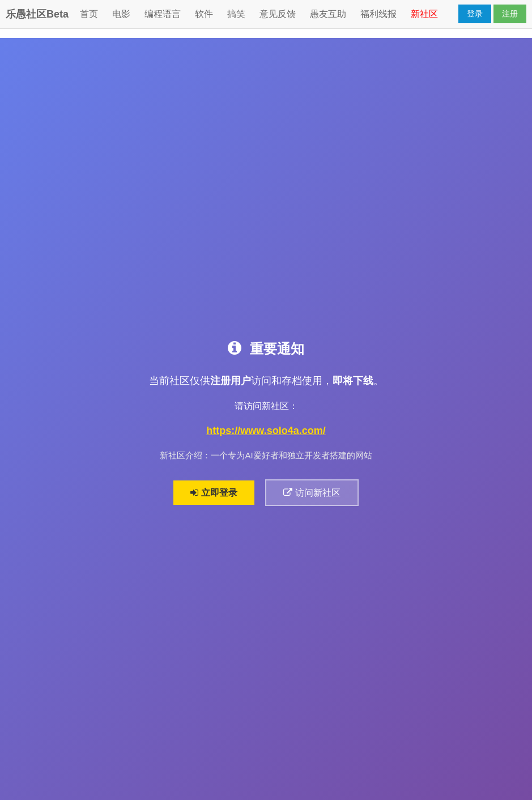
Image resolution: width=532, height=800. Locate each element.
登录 (475, 14)
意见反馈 (278, 14)
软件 (204, 14)
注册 (510, 14)
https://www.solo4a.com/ (266, 431)
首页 (89, 14)
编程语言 (163, 14)
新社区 (424, 14)
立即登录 (214, 493)
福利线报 (378, 14)
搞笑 (236, 14)
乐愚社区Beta (37, 14)
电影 (121, 14)
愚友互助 (328, 14)
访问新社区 (312, 493)
